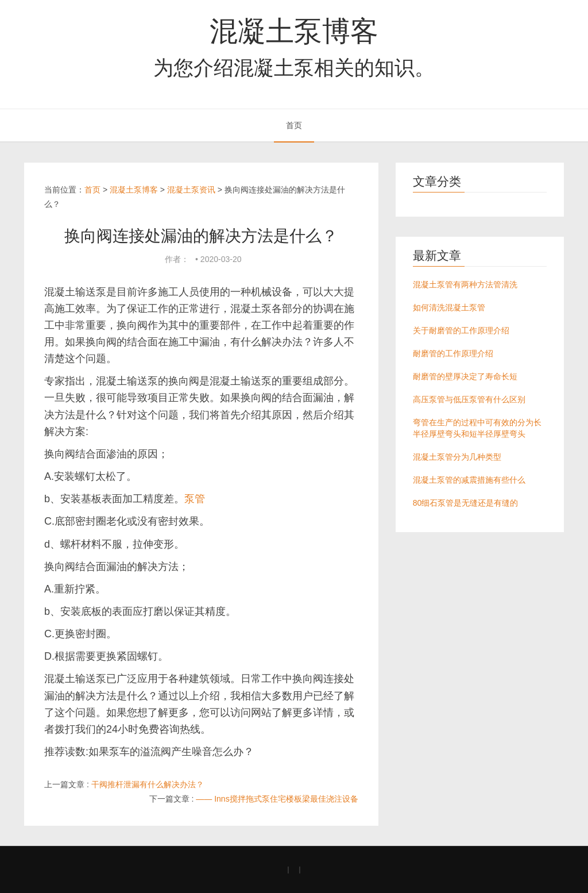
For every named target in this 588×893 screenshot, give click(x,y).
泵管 (195, 499)
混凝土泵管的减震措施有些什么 (469, 480)
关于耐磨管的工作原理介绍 (461, 330)
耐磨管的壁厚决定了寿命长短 (465, 376)
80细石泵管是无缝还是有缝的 (466, 503)
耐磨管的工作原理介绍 (453, 353)
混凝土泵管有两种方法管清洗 (465, 284)
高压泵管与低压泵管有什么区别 (469, 399)
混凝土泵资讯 (191, 190)
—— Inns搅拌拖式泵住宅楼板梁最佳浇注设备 (277, 799)
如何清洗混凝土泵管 (449, 307)
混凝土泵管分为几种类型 (457, 457)
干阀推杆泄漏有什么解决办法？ (148, 784)
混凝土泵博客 (294, 31)
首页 (294, 125)
